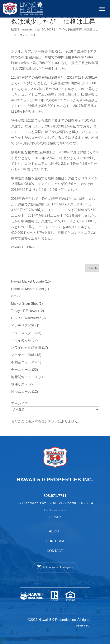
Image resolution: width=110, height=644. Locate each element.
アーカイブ (19, 403)
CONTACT (55, 551)
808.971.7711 (55, 496)
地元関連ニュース (24, 377)
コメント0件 (27, 35)
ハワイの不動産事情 (69, 29)
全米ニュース (21, 370)
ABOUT (55, 531)
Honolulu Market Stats (27, 289)
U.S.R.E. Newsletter (26, 318)
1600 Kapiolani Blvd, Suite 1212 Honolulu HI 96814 (55, 503)
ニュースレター (23, 333)
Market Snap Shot (24, 304)
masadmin (27, 29)
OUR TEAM (55, 541)
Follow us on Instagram (55, 567)
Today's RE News (24, 311)
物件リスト (19, 384)
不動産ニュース (23, 362)
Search (92, 268)
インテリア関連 (23, 326)
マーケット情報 (23, 355)
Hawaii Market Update (27, 281)
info (14, 296)
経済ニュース (21, 392)
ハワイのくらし (23, 340)
